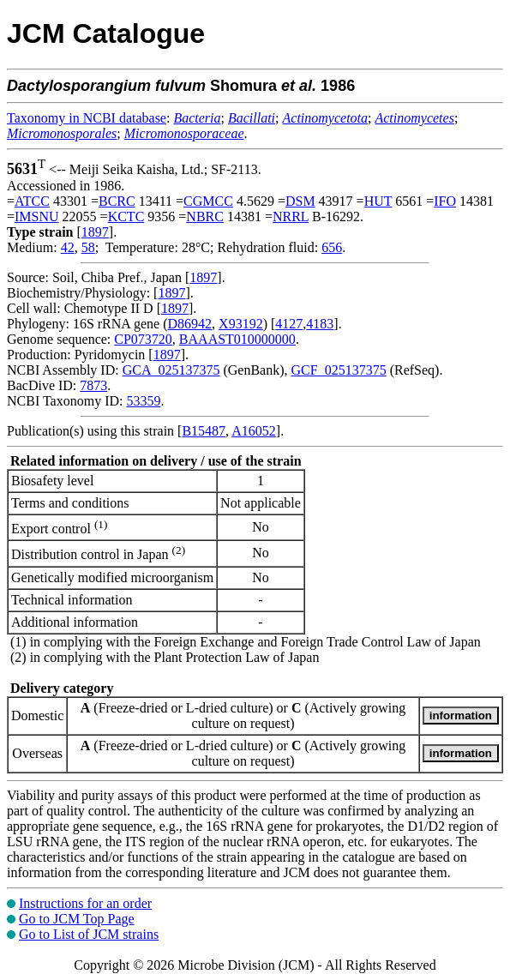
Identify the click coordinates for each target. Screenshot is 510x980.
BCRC (117, 201)
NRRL (291, 216)
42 (68, 247)
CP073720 (143, 339)
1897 (95, 232)
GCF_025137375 (339, 370)
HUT (378, 201)
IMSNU (37, 216)
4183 (320, 324)
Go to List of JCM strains (89, 934)
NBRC (205, 216)
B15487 (204, 431)
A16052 (254, 431)
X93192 (241, 324)
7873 (93, 385)
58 (88, 247)
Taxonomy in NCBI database (87, 118)
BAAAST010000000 (237, 339)
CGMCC (208, 201)
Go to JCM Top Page (77, 919)
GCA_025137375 (171, 370)
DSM (300, 201)
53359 (143, 401)
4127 (289, 324)
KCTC (126, 216)
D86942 (190, 324)
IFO (445, 201)
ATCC (32, 201)
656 (332, 247)
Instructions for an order (85, 903)
